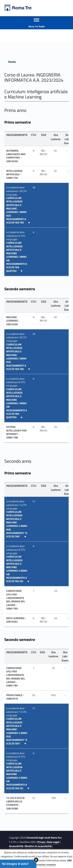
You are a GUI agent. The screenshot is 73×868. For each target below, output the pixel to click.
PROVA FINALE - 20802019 (15, 697)
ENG (70, 860)
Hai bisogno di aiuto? (15, 864)
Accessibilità (16, 846)
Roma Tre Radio (37, 26)
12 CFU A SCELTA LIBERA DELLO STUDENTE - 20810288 (15, 803)
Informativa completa (44, 865)
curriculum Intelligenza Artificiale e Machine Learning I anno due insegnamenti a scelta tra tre (16, 210)
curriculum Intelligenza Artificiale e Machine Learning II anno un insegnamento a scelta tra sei (17, 569)
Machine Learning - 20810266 (13, 321)
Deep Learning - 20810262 (16, 620)
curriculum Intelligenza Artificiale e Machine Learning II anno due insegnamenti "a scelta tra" (17, 524)
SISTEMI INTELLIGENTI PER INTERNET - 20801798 (16, 432)
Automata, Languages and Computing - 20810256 (16, 156)
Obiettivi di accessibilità (38, 846)
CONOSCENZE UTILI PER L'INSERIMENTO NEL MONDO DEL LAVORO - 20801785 (16, 600)
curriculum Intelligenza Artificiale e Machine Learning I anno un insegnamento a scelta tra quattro (17, 257)
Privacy (41, 842)
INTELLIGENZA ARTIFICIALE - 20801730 (14, 174)
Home (12, 62)
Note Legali (53, 842)
